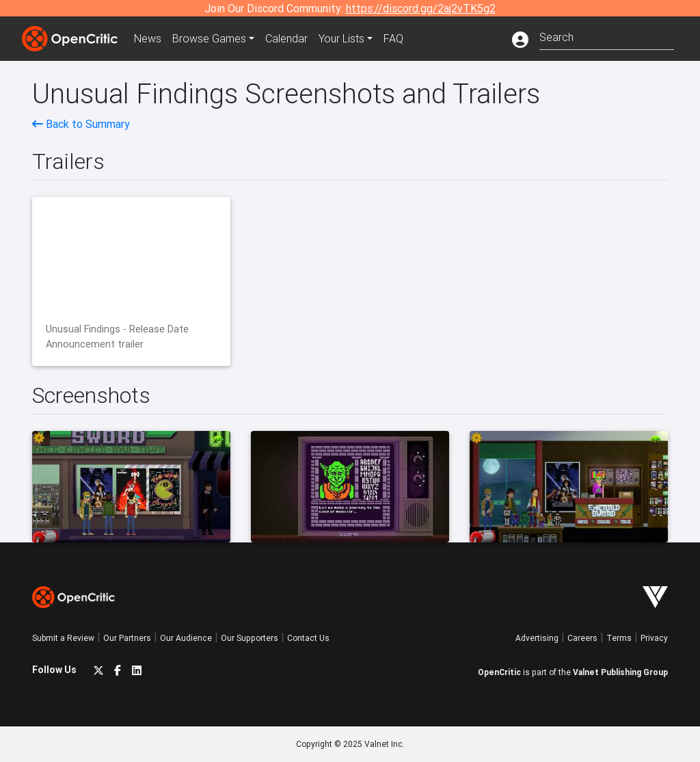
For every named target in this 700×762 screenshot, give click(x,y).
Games (209, 38)
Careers (582, 638)
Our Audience (186, 638)
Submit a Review (63, 638)
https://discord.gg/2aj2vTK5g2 (421, 8)
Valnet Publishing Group (620, 672)
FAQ (393, 38)
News (148, 38)
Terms (619, 638)
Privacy (654, 638)
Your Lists (341, 38)
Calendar (286, 38)
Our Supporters (250, 638)
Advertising (537, 638)
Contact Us (308, 638)
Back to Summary (81, 124)
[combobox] (607, 36)
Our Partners (127, 638)
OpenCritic (499, 672)
